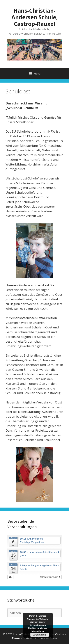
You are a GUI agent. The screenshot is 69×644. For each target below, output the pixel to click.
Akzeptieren (40, 635)
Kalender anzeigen (50, 577)
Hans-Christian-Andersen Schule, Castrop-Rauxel (35, 17)
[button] (10, 577)
